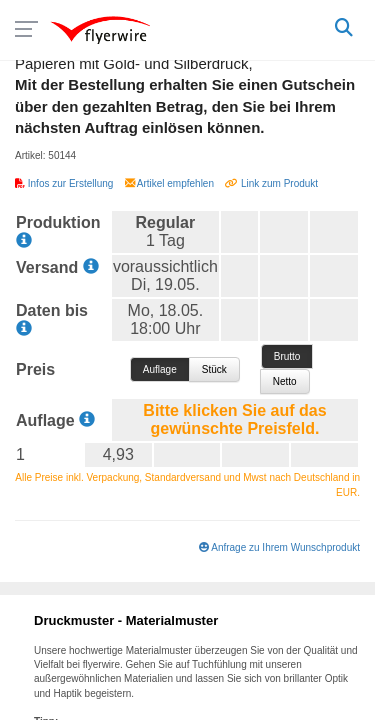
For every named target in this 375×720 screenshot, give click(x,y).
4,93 (118, 454)
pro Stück (214, 369)
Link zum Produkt (271, 183)
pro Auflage (160, 369)
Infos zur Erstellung (65, 183)
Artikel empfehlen (171, 183)
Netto (285, 381)
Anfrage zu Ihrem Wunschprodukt (279, 547)
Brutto (287, 356)
